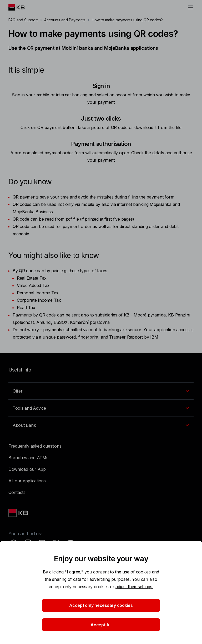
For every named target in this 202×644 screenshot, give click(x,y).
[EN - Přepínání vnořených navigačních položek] (101, 391)
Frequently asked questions (35, 446)
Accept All (101, 625)
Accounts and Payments (65, 20)
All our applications (27, 481)
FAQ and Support (23, 20)
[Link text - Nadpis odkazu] (19, 513)
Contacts (17, 492)
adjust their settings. (134, 587)
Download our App (27, 469)
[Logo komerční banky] (21, 7)
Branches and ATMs (28, 458)
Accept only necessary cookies (101, 605)
